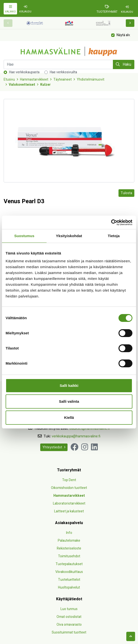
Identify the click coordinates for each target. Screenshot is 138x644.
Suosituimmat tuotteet (69, 632)
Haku (123, 64)
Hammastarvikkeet (34, 79)
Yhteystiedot (54, 447)
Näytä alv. (123, 35)
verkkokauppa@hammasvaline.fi (76, 436)
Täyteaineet (63, 79)
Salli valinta (69, 401)
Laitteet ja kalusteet (69, 511)
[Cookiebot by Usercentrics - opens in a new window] (111, 222)
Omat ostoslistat (69, 617)
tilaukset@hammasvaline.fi (89, 428)
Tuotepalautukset (69, 564)
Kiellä (69, 417)
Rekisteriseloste (69, 548)
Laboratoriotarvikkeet (69, 503)
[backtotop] (131, 636)
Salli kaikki (69, 385)
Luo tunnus (69, 609)
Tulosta (126, 193)
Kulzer (45, 85)
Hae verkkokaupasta (24, 72)
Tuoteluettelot (69, 580)
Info (69, 533)
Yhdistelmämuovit (91, 79)
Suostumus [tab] (24, 236)
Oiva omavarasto (69, 625)
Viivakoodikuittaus (69, 572)
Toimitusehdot (69, 556)
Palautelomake (69, 541)
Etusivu (9, 79)
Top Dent (69, 480)
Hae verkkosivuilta (63, 72)
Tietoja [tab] (114, 236)
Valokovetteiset (22, 85)
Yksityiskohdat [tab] (69, 236)
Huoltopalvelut (69, 587)
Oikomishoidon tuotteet (69, 488)
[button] (130, 23)
